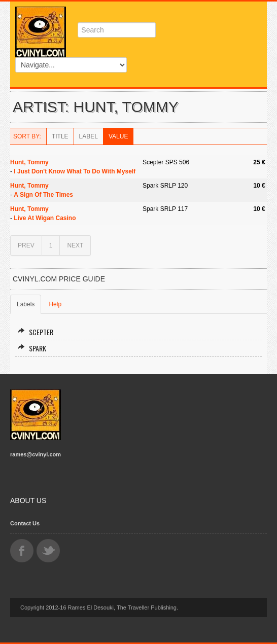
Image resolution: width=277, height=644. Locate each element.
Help (55, 304)
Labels (26, 304)
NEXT (75, 245)
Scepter (36, 332)
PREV (26, 245)
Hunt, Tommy (29, 162)
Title (60, 136)
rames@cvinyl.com (36, 454)
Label (89, 136)
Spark (32, 348)
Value (118, 136)
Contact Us (25, 523)
